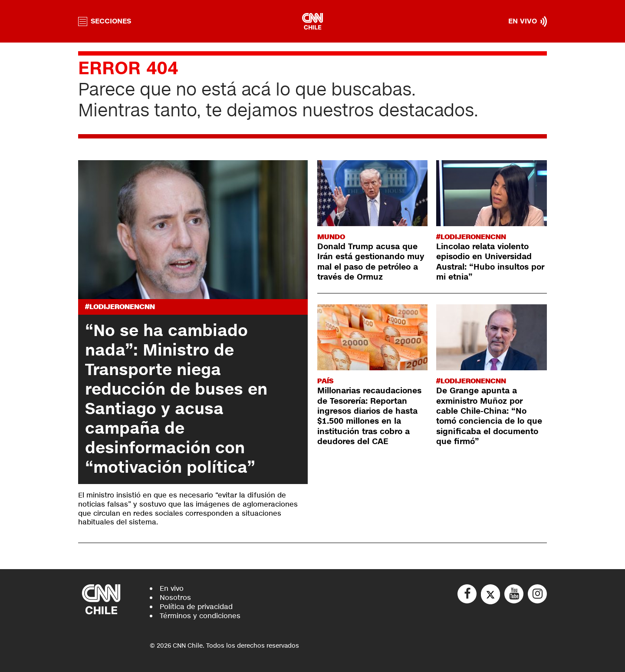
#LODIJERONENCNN (120, 307)
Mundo (331, 237)
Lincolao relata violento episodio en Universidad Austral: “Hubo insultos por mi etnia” (490, 262)
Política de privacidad (196, 607)
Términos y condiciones (200, 616)
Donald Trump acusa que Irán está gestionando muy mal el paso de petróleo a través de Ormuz (371, 262)
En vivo (172, 588)
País (325, 381)
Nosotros (175, 598)
